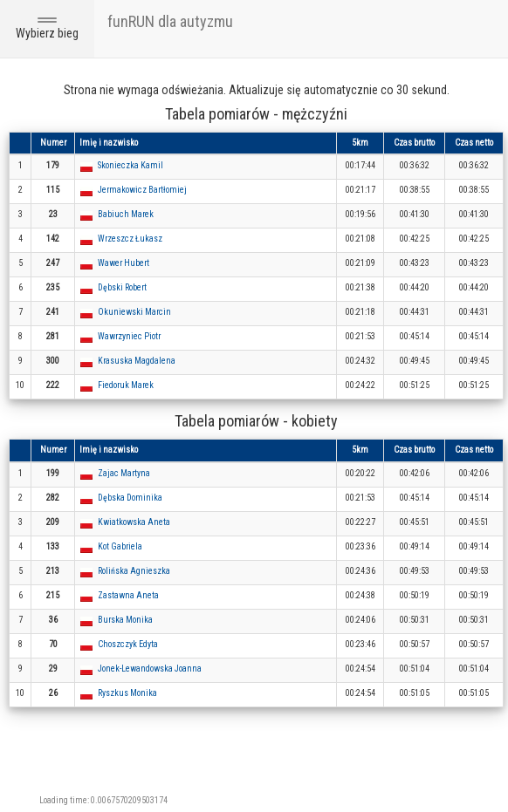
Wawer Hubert (124, 263)
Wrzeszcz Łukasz (130, 239)
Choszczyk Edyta (128, 644)
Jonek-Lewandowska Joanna (150, 669)
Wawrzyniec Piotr (129, 336)
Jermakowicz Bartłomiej (142, 190)
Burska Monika (125, 620)
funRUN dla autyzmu (170, 21)
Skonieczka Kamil (130, 165)
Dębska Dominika (130, 498)
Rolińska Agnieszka (134, 571)
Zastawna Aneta (128, 595)
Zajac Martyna (124, 473)
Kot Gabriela (120, 546)
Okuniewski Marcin (134, 312)
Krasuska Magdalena (137, 361)
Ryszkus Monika (127, 693)
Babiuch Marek (126, 214)
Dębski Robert (122, 287)
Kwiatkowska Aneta (134, 522)
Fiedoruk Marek (126, 385)
